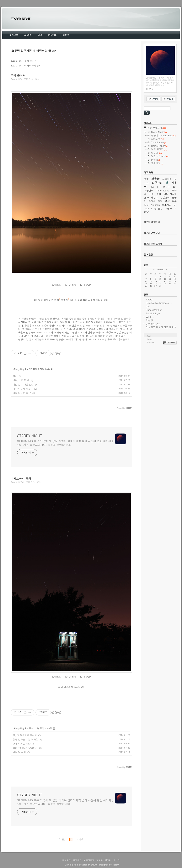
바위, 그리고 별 (21, 380)
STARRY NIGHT (20, 19)
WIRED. (150, 317)
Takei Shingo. (153, 313)
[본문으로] (121, 336)
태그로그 (77, 860)
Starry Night (20, 369)
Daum (94, 865)
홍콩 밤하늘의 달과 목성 (25, 739)
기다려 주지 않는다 (23, 389)
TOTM (66, 865)
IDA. (148, 306)
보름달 (155, 179)
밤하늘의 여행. (154, 324)
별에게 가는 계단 (22, 743)
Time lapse (163, 190)
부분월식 (165, 197)
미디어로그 (89, 860)
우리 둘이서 (30, 61)
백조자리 (167, 205)
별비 (15, 376)
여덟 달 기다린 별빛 (23, 384)
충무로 (154, 197)
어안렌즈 (149, 190)
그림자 (168, 208)
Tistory (115, 865)
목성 (167, 201)
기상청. (150, 320)
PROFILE (52, 35)
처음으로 (13, 35)
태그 (40, 35)
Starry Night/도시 (17, 482)
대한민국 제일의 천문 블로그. (161, 327)
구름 (151, 194)
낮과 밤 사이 (19, 752)
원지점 (166, 187)
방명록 (66, 35)
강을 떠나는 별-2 (22, 393)
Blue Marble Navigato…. (159, 303)
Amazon (155, 205)
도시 (31, 728)
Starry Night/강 (16, 79)
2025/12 (160, 270)
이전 (63, 839)
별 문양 (158, 208)
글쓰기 (117, 860)
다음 (80, 839)
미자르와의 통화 (33, 65)
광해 (160, 201)
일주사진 (157, 183)
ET (159, 187)
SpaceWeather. (154, 310)
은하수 (152, 201)
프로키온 (167, 179)
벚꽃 (146, 179)
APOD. (150, 299)
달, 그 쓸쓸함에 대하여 (25, 735)
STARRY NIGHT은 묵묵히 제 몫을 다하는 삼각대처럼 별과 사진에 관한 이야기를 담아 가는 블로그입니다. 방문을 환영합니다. (66, 443)
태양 (152, 187)
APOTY (28, 35)
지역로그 (67, 860)
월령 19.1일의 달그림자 (25, 748)
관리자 (108, 860)
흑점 (159, 194)
